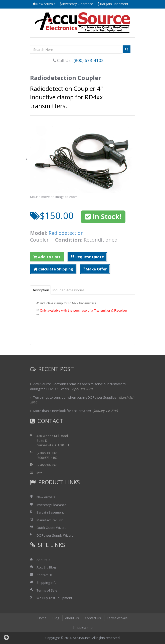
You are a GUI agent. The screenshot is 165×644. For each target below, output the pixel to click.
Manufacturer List (50, 520)
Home (42, 618)
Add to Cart (47, 257)
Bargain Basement (113, 4)
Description (40, 290)
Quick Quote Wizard (52, 528)
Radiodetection (66, 233)
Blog (56, 618)
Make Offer (95, 269)
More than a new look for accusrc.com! (62, 411)
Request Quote (87, 257)
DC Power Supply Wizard (55, 535)
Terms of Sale (47, 590)
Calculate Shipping (53, 269)
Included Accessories (69, 290)
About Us (43, 560)
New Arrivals (44, 4)
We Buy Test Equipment (54, 598)
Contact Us (45, 575)
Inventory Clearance (76, 4)
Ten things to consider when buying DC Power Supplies (75, 397)
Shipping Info (47, 583)
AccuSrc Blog (46, 567)
